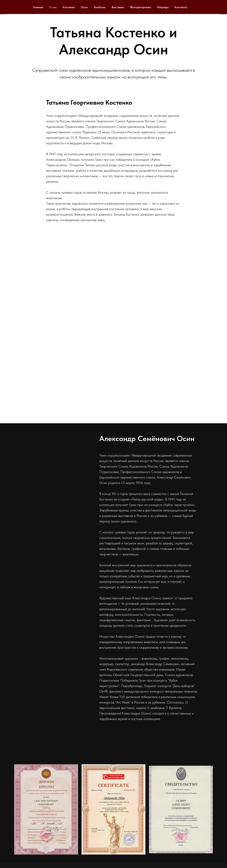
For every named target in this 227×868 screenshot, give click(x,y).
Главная (38, 7)
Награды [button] (163, 7)
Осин (84, 7)
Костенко (69, 7)
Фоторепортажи (141, 7)
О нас (53, 7)
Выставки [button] (118, 7)
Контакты (181, 7)
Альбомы (100, 7)
